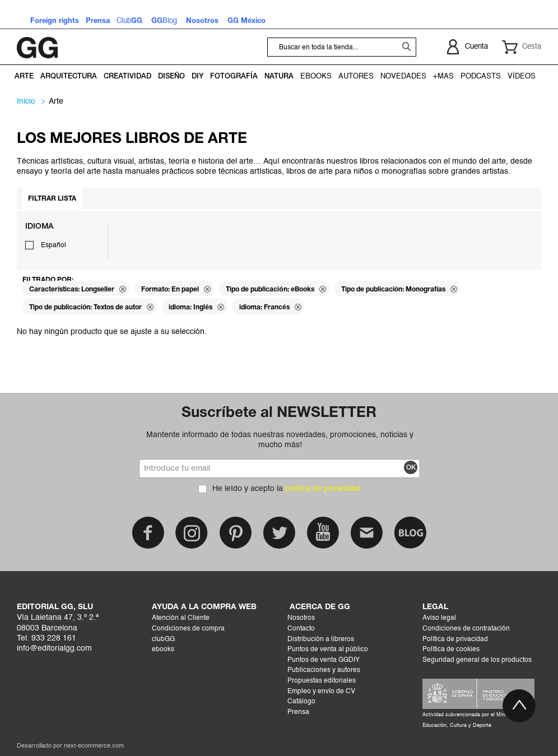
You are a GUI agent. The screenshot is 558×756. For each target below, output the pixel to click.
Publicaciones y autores (324, 670)
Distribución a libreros (321, 639)
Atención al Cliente (181, 618)
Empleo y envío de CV (321, 692)
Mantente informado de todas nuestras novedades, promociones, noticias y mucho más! (280, 440)
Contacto (301, 629)
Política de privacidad (455, 639)
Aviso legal (439, 618)
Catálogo (301, 702)
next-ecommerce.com (94, 746)
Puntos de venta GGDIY (324, 660)
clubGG (163, 639)
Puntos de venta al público (328, 650)
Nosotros (301, 618)
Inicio (26, 101)
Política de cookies (451, 650)
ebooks (163, 650)
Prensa (298, 712)
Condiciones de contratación (466, 629)
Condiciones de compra (188, 629)
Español (54, 245)
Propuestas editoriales (322, 681)
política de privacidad (323, 489)
